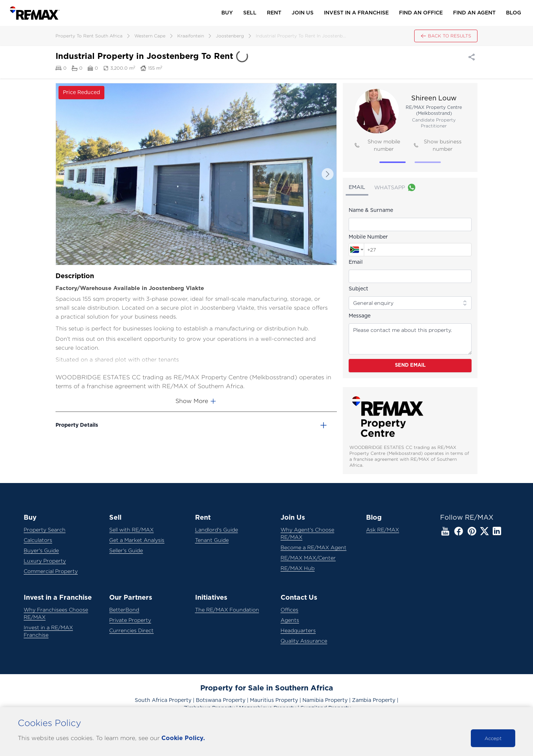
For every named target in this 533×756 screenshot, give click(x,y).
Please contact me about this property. (410, 339)
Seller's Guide (126, 550)
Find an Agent (474, 13)
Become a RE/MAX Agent (314, 547)
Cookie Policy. (183, 738)
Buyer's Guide (41, 550)
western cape (150, 36)
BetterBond (124, 610)
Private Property (130, 620)
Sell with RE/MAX (131, 529)
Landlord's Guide (217, 529)
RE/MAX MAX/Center (308, 558)
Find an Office (421, 13)
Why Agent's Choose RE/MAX (307, 533)
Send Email (410, 365)
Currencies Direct (131, 630)
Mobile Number (368, 237)
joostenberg (230, 36)
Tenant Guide (212, 540)
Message (360, 316)
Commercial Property (51, 571)
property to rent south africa (89, 36)
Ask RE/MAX (383, 529)
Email (356, 262)
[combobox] (356, 250)
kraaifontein (191, 36)
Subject (358, 289)
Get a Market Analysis (137, 540)
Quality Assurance (304, 641)
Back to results (446, 36)
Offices (289, 610)
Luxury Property (45, 561)
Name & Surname (371, 210)
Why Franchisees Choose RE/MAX (56, 613)
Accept (493, 738)
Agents (290, 620)
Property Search (45, 529)
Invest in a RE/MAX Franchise (48, 631)
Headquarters (298, 630)
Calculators (38, 540)
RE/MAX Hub (298, 568)
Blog (514, 13)
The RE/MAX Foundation (227, 610)
